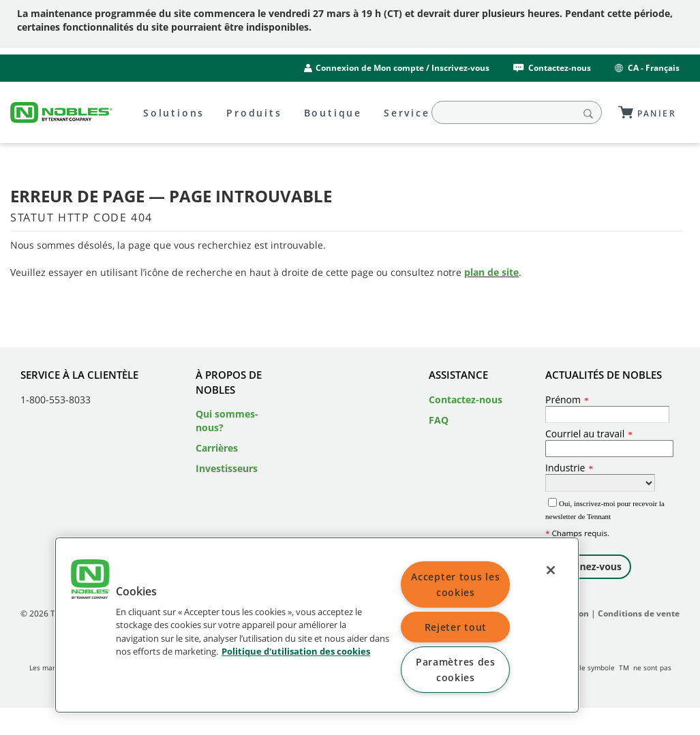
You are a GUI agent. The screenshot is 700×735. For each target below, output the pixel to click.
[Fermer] (551, 570)
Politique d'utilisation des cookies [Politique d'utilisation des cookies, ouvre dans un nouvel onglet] (296, 651)
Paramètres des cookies (456, 670)
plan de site (491, 272)
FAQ (439, 420)
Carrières (217, 448)
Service (407, 113)
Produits (254, 113)
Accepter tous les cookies (455, 584)
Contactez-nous (551, 68)
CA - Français (646, 68)
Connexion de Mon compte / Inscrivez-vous (402, 68)
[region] (317, 625)
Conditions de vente (639, 613)
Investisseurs (227, 468)
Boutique (333, 113)
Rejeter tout (456, 627)
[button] (90, 581)
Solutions (174, 113)
